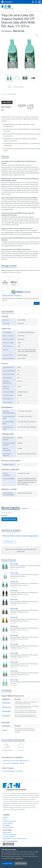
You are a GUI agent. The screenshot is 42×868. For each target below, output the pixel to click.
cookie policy (19, 858)
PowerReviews (25, 508)
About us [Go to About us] (5, 817)
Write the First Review (9, 519)
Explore (37, 303)
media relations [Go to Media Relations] (7, 833)
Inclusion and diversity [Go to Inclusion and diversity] (9, 821)
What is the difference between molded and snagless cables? (20, 536)
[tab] (21, 536)
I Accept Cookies (7, 863)
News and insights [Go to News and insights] (8, 827)
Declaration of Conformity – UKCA (13, 763)
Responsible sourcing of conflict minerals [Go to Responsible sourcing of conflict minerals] (15, 839)
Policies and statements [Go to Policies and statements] (10, 835)
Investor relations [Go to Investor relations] (8, 823)
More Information (21, 863)
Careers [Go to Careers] (5, 819)
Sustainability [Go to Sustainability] (7, 825)
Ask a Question (10, 542)
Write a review (12, 94)
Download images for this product (13, 771)
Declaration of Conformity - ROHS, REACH (15, 761)
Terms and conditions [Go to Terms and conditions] (9, 837)
